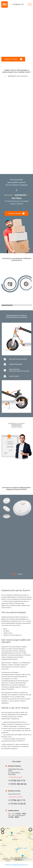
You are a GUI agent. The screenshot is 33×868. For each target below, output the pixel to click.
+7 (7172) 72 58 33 (17, 804)
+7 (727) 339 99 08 (17, 784)
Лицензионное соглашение (18, 858)
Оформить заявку (13, 59)
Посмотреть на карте (16, 777)
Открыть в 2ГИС (28, 859)
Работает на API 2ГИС (18, 857)
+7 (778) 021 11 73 (18, 4)
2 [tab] (20, 574)
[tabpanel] (16, 530)
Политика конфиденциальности (16, 865)
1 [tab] (13, 574)
